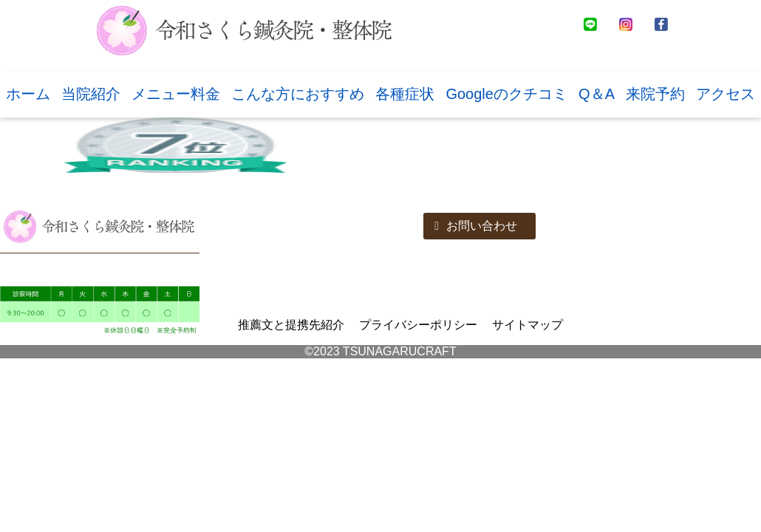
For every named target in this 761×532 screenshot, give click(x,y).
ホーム (28, 94)
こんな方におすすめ (298, 94)
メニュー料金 (176, 94)
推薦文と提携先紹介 (291, 325)
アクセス (726, 94)
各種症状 (405, 94)
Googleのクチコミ (506, 94)
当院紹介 (91, 94)
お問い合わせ (476, 226)
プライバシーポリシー (418, 325)
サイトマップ (528, 325)
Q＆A (597, 94)
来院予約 (655, 94)
